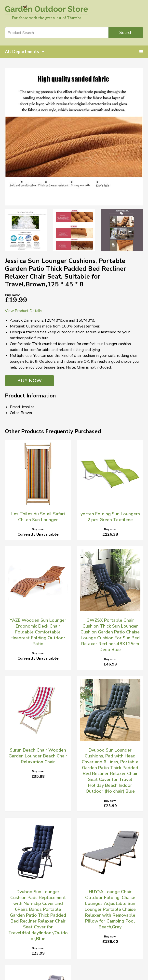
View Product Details (24, 311)
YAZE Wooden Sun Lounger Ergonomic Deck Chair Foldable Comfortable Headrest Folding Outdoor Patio (38, 632)
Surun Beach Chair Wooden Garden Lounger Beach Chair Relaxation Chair (38, 756)
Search (126, 33)
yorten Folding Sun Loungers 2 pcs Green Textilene (110, 517)
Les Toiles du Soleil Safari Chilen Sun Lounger (38, 517)
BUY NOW (29, 381)
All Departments (25, 52)
